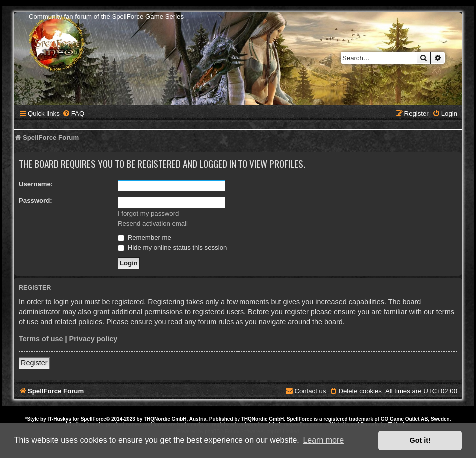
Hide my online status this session (172, 247)
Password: (36, 201)
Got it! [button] (420, 440)
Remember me (144, 237)
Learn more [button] (323, 440)
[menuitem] (73, 114)
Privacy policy (94, 339)
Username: (36, 184)
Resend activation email (153, 224)
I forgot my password (148, 214)
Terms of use (41, 339)
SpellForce (94, 419)
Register (34, 363)
